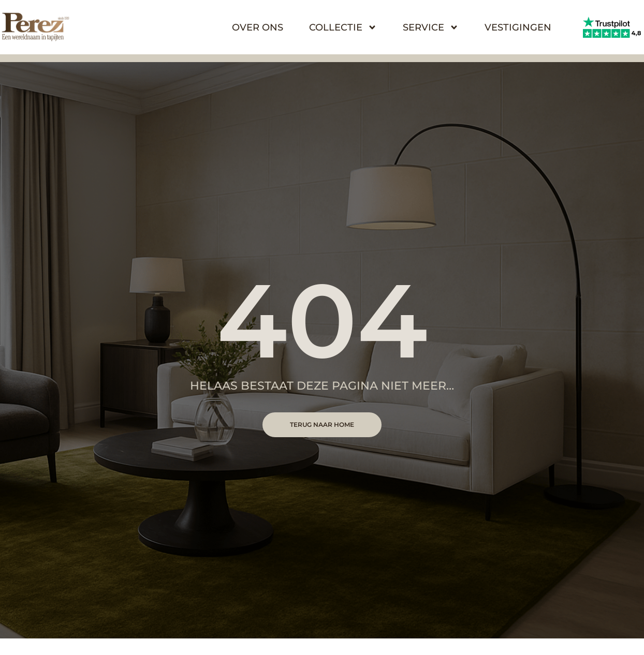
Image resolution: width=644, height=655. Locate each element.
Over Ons (258, 27)
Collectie (343, 27)
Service (431, 27)
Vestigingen (518, 27)
